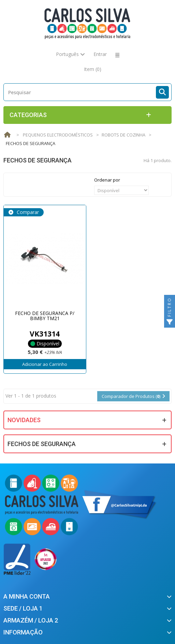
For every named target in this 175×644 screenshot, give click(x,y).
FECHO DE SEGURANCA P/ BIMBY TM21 (45, 316)
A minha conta (27, 596)
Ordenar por (107, 180)
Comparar (27, 212)
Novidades (24, 420)
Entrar (100, 54)
